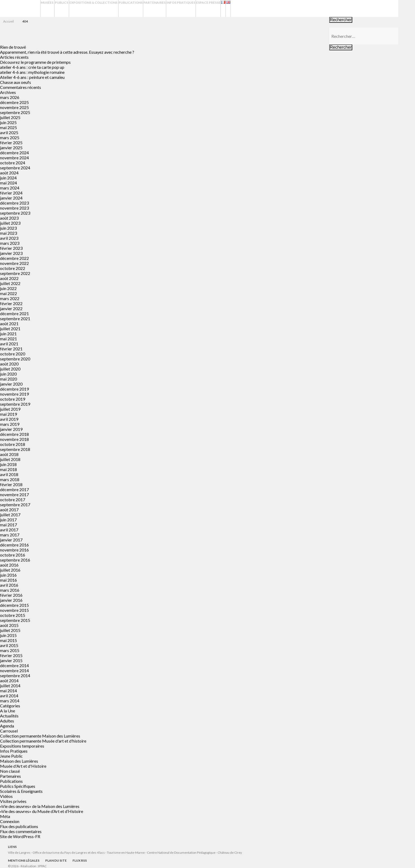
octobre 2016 (13, 555)
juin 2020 (8, 374)
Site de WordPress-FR (20, 836)
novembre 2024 (14, 158)
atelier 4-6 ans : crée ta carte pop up (32, 67)
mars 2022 (10, 298)
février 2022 (11, 303)
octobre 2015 (13, 615)
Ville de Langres (19, 853)
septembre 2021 (15, 318)
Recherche (407, 8)
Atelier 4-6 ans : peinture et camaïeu (32, 77)
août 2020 (9, 364)
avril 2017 (9, 530)
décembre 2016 (14, 545)
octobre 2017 (13, 499)
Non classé (10, 771)
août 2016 (9, 565)
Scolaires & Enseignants (21, 791)
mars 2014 (10, 701)
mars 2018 (10, 479)
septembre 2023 (15, 213)
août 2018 (9, 454)
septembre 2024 (15, 168)
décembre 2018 (14, 434)
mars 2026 (10, 97)
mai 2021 (8, 339)
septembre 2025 (15, 112)
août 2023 (9, 218)
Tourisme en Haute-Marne (126, 853)
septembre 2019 (15, 404)
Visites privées (13, 801)
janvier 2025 (11, 148)
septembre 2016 (15, 560)
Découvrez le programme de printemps (35, 62)
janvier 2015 (11, 660)
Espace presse (264, 8)
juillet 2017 (10, 515)
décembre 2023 (14, 203)
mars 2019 (10, 424)
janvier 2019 (11, 429)
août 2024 (9, 173)
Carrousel (9, 731)
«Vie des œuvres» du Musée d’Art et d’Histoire (42, 811)
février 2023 (11, 248)
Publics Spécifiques (18, 786)
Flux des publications (19, 826)
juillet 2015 (10, 630)
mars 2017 (10, 535)
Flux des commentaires (21, 831)
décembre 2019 (14, 389)
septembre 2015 (15, 620)
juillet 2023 (10, 223)
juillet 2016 (10, 570)
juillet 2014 (10, 686)
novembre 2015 (14, 610)
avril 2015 (9, 645)
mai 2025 (8, 127)
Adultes (7, 721)
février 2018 (11, 484)
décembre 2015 (14, 605)
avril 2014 (9, 696)
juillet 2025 (10, 117)
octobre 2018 (13, 444)
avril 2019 (9, 419)
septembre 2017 (15, 505)
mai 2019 (8, 414)
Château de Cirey (230, 853)
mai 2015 (8, 640)
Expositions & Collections (120, 8)
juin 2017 (8, 520)
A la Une (8, 711)
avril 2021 (9, 344)
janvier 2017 (11, 540)
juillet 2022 (10, 283)
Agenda (7, 726)
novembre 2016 (14, 550)
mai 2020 (8, 379)
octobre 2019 (13, 399)
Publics (76, 8)
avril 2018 (9, 474)
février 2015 (11, 655)
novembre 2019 (14, 394)
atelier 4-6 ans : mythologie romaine (32, 72)
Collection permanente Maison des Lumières (40, 736)
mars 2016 (10, 590)
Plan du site (56, 860)
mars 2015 (10, 650)
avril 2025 (9, 132)
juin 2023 (8, 228)
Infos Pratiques (231, 8)
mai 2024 (8, 183)
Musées (50, 8)
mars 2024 (10, 188)
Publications (169, 8)
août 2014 (9, 681)
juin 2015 (8, 635)
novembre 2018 (14, 439)
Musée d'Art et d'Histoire (23, 766)
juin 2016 (8, 575)
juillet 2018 (10, 459)
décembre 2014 (14, 665)
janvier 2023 (11, 253)
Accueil (8, 21)
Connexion (10, 821)
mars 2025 (10, 137)
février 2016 (11, 595)
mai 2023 (8, 233)
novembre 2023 (14, 208)
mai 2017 (8, 525)
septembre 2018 (15, 449)
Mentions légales (24, 860)
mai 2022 (8, 293)
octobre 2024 (13, 163)
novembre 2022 (14, 263)
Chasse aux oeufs (15, 82)
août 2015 (9, 625)
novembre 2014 (14, 670)
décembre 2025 (14, 102)
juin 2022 (8, 288)
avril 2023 (9, 238)
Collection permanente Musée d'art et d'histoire (43, 741)
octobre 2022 (13, 268)
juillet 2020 (10, 369)
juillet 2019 (10, 409)
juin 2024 (8, 178)
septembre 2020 (15, 359)
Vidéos (6, 796)
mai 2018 (8, 469)
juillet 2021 (10, 329)
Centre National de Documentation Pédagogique (181, 853)
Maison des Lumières (19, 761)
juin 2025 (8, 122)
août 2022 (9, 278)
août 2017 (9, 510)
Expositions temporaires (22, 746)
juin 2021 (8, 334)
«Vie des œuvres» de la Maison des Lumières (40, 806)
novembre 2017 (14, 494)
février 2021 (11, 349)
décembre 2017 (14, 489)
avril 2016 (9, 585)
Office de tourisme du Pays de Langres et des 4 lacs (69, 853)
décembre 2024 (14, 153)
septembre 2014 (15, 675)
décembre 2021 (14, 313)
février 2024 (11, 193)
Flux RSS (80, 860)
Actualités (9, 716)
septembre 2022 (15, 273)
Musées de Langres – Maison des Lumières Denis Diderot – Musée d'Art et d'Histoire (21, 9)
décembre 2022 (14, 258)
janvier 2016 (11, 600)
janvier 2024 (11, 198)
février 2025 (11, 143)
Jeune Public (11, 756)
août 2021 (9, 324)
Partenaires (199, 8)
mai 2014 (8, 691)
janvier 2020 (11, 384)
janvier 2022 (11, 308)
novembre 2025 (14, 107)
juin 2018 (8, 464)
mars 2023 (10, 243)
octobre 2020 (13, 354)
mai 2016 (8, 580)
